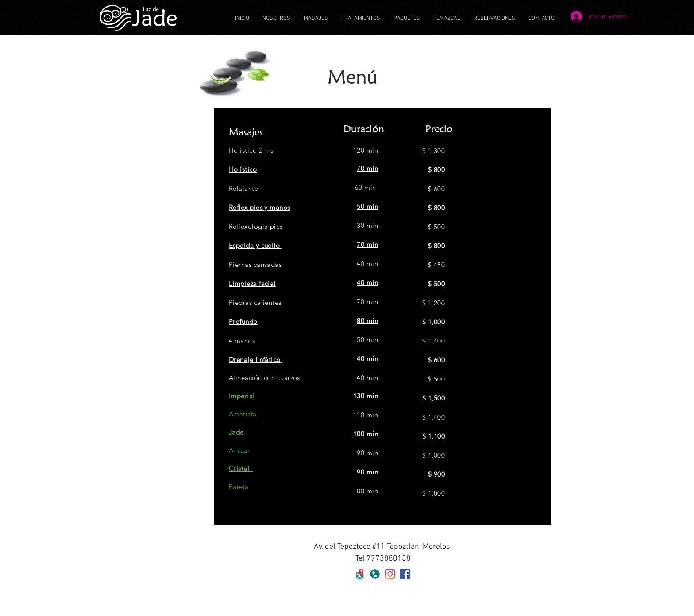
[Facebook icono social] (405, 574)
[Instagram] (390, 574)
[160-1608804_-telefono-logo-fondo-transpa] (375, 574)
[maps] (360, 574)
